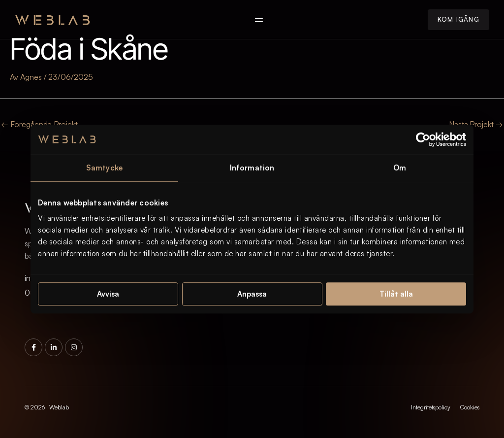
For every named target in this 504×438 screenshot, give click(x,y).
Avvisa (108, 294)
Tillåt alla (396, 294)
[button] (259, 19)
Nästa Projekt (476, 124)
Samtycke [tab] (104, 168)
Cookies (470, 407)
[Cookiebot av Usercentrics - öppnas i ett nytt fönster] (423, 139)
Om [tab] (400, 168)
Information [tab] (252, 168)
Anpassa (252, 294)
